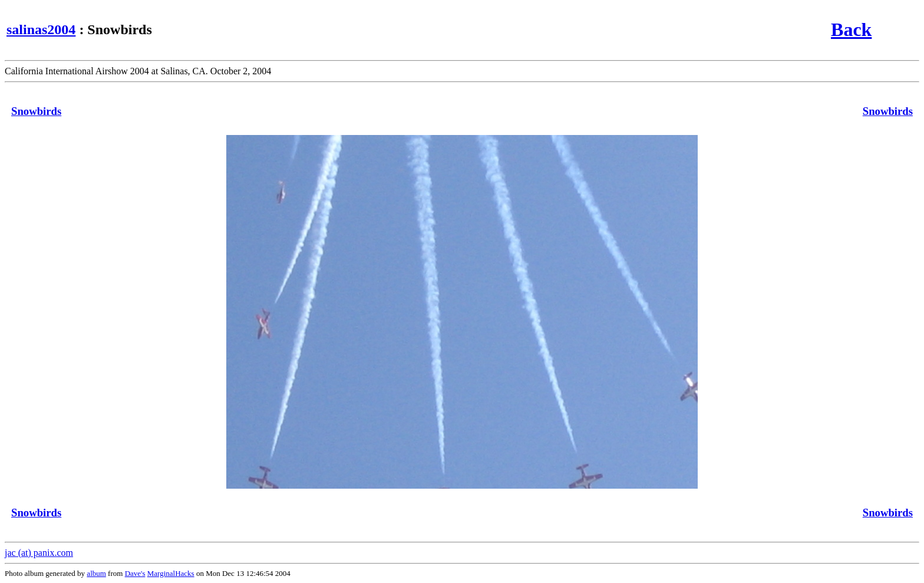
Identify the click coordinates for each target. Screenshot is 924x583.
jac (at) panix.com (39, 553)
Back (851, 29)
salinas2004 (41, 29)
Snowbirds (36, 111)
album (96, 573)
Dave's (135, 573)
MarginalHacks (171, 573)
